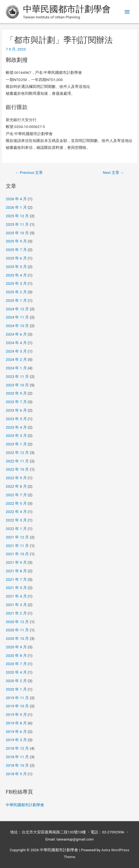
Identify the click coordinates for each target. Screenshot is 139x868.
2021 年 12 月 (17, 537)
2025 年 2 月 (16, 292)
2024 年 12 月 (17, 309)
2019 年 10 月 (17, 706)
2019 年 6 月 (16, 732)
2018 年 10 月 (17, 765)
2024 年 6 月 (16, 334)
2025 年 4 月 (16, 275)
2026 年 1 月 (16, 207)
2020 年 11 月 (17, 630)
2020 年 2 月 (16, 681)
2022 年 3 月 (16, 520)
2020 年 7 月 (16, 664)
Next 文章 (113, 172)
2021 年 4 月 (16, 596)
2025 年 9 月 (16, 241)
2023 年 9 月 (16, 393)
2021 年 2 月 (16, 613)
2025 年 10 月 (17, 233)
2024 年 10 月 (17, 326)
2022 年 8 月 (16, 486)
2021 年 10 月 (17, 554)
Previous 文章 (29, 172)
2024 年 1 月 (16, 368)
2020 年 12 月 (17, 622)
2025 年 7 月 (16, 250)
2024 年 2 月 (16, 359)
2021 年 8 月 (16, 571)
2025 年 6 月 (16, 258)
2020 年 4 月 (16, 672)
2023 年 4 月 (16, 427)
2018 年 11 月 (17, 757)
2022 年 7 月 (16, 495)
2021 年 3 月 (16, 605)
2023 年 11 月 (17, 376)
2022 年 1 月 (16, 529)
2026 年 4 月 (16, 199)
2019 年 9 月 (16, 715)
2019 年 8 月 (16, 723)
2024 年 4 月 (16, 343)
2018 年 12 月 (17, 748)
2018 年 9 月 (16, 774)
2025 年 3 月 (16, 283)
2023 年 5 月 (16, 419)
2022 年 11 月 (17, 461)
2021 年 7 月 (16, 579)
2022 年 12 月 (17, 453)
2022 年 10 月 (17, 469)
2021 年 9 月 (16, 562)
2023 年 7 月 (16, 402)
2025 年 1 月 (16, 300)
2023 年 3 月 (16, 436)
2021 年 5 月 (16, 588)
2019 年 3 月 (16, 740)
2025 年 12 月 (17, 216)
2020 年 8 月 (16, 655)
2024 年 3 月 (16, 351)
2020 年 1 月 (16, 689)
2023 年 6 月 (16, 410)
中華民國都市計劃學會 (67, 9)
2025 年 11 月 (17, 224)
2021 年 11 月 (17, 546)
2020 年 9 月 (16, 647)
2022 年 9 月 (16, 478)
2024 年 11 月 (17, 317)
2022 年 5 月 (16, 503)
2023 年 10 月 (17, 385)
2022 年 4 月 (16, 512)
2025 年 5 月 (16, 267)
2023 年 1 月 (16, 444)
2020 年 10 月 (17, 638)
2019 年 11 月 (17, 698)
